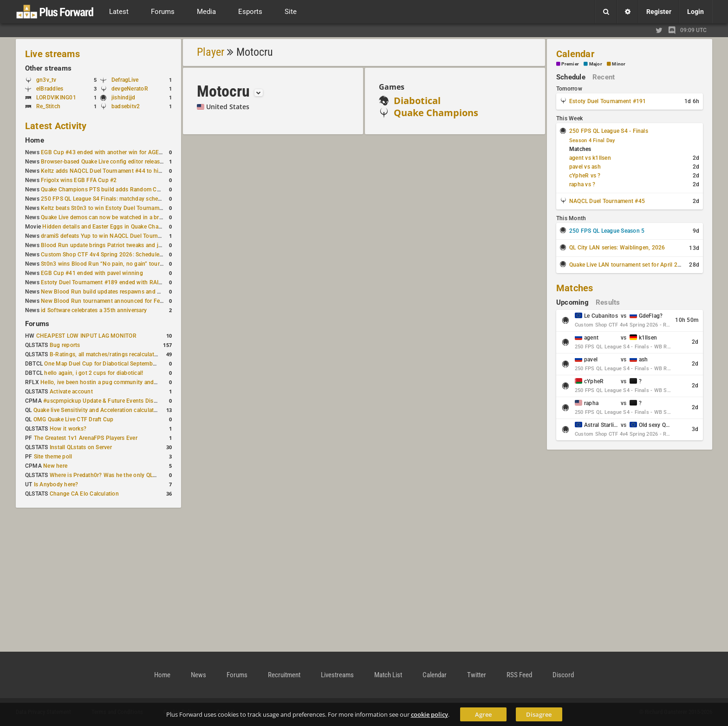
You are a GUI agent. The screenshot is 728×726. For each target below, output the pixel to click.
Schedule (571, 77)
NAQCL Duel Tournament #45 (607, 201)
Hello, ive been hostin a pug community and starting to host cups (125, 382)
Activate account (71, 392)
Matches (575, 288)
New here (55, 466)
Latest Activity (56, 126)
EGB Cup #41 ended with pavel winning (92, 273)
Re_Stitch (48, 106)
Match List (388, 675)
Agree (483, 714)
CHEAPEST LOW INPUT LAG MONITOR (86, 336)
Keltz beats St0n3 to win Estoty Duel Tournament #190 (111, 208)
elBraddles (50, 89)
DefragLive (125, 80)
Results (608, 302)
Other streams (48, 68)
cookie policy (429, 714)
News (198, 675)
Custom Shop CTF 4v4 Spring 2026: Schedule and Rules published (127, 255)
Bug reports (65, 345)
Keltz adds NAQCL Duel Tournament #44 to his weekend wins (120, 171)
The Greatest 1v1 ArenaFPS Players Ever (86, 438)
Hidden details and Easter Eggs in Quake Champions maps (117, 227)
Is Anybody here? (56, 484)
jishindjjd (123, 98)
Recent (604, 77)
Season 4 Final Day (592, 141)
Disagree (539, 714)
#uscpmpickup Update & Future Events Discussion (108, 401)
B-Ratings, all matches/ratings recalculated (105, 354)
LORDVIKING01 (56, 98)
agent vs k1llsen (590, 158)
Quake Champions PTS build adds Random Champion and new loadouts (134, 190)
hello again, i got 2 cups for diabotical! (94, 373)
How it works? (68, 429)
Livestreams (337, 675)
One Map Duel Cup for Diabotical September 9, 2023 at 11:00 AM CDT (134, 364)
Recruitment (284, 675)
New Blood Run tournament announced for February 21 (113, 301)
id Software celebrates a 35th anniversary (94, 310)
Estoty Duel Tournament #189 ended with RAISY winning (114, 282)
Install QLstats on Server (81, 447)
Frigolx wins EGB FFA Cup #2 (79, 180)
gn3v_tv (46, 80)
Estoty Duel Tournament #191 (608, 101)
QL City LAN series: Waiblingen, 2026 (617, 248)
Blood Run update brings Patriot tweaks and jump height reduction (127, 245)
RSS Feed (519, 675)
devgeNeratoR (130, 89)
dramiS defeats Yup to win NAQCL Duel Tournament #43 (113, 236)
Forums (37, 324)
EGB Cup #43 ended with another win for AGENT (104, 152)
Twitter (477, 675)
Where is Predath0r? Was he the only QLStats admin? (118, 475)
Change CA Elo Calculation (84, 494)
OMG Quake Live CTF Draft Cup (74, 419)
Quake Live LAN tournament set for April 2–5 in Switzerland (646, 265)
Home (35, 140)
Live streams (52, 54)
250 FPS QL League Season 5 (607, 231)
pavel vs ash (585, 167)
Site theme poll (53, 457)
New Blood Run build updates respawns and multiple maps (117, 292)
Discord (563, 675)
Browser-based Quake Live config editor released (103, 162)
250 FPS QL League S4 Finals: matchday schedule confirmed (119, 199)
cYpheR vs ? (585, 176)
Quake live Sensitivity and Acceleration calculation (98, 410)
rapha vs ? (582, 184)
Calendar (575, 54)
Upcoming (572, 302)
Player (211, 52)
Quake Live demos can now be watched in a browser (108, 217)
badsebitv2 (126, 106)
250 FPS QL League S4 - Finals (609, 131)
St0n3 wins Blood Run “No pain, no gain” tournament (110, 264)
